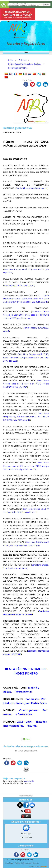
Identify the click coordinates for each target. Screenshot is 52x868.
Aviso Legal (9, 863)
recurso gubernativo (26, 751)
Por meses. (32, 699)
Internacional (23, 692)
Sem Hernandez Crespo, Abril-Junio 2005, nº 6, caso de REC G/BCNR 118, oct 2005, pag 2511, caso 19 (26, 299)
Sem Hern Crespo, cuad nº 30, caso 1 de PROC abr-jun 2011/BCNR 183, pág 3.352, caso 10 (26, 466)
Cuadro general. (29, 710)
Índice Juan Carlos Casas (31, 703)
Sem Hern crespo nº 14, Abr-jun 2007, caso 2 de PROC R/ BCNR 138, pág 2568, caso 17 (26, 417)
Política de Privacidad (23, 863)
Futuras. (31, 726)
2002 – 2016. (25, 722)
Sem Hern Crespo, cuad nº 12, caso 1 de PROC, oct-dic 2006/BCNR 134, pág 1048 (26, 384)
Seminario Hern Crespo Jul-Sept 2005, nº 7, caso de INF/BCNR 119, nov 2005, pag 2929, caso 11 (26, 315)
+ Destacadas (24, 714)
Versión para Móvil (26, 796)
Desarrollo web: (38, 866)
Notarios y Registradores (26, 43)
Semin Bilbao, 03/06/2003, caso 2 (31, 188)
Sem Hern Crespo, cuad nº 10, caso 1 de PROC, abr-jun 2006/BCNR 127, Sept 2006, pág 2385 (26, 357)
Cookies (36, 863)
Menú (26, 53)
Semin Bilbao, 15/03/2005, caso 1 (19, 286)
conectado (29, 781)
